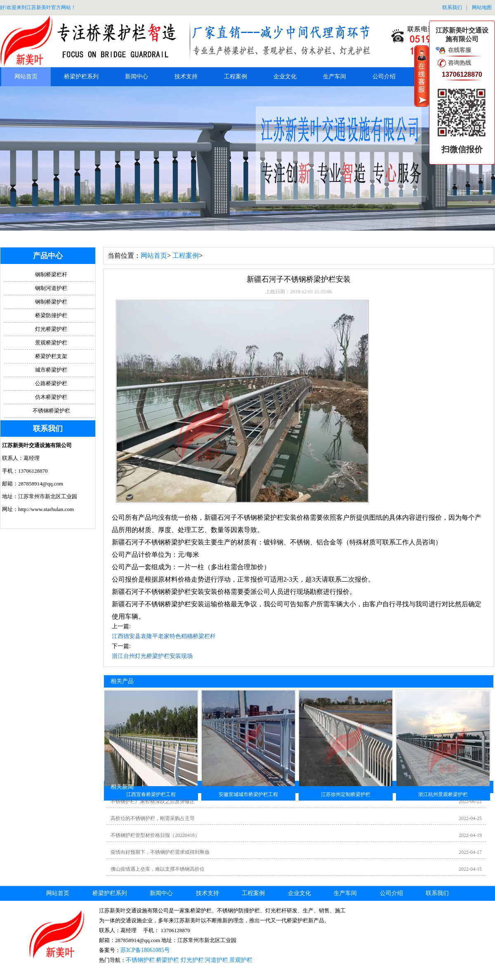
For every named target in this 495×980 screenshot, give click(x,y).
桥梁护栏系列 (81, 77)
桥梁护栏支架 (51, 356)
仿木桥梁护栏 (51, 397)
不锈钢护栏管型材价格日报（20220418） (155, 835)
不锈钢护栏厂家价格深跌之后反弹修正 (153, 801)
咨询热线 (460, 63)
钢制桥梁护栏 (51, 302)
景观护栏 (241, 960)
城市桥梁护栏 (51, 370)
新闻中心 (137, 77)
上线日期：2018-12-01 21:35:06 (299, 292)
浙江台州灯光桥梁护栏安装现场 (152, 656)
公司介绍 (384, 77)
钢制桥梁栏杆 (51, 274)
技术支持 (186, 77)
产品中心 (48, 256)
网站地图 (482, 7)
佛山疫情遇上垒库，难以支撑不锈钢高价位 (158, 869)
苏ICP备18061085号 (145, 950)
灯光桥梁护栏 (51, 329)
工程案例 (236, 77)
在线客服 (460, 50)
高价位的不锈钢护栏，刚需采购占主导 (153, 818)
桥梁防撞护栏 (51, 315)
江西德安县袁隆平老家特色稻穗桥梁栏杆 (164, 636)
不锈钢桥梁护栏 (51, 411)
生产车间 (335, 77)
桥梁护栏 (167, 960)
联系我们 (452, 7)
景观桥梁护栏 (51, 343)
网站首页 (26, 77)
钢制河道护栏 (51, 288)
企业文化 (285, 77)
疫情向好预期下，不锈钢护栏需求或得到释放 (160, 852)
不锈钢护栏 (140, 960)
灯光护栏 (192, 960)
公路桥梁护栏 (51, 383)
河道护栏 (217, 960)
